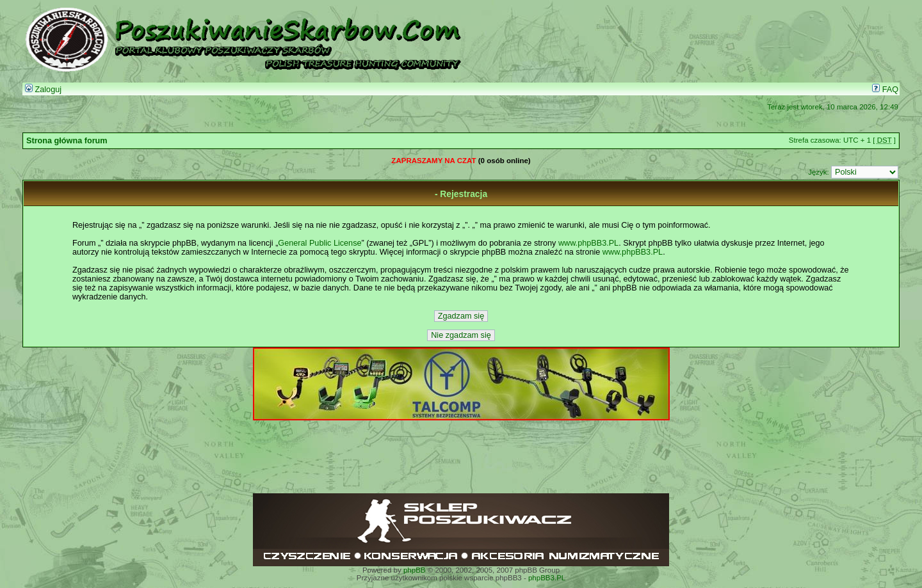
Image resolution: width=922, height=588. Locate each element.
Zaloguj (43, 90)
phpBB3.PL (547, 578)
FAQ (885, 90)
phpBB (415, 570)
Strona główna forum (67, 141)
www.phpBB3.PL (588, 243)
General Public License (319, 243)
